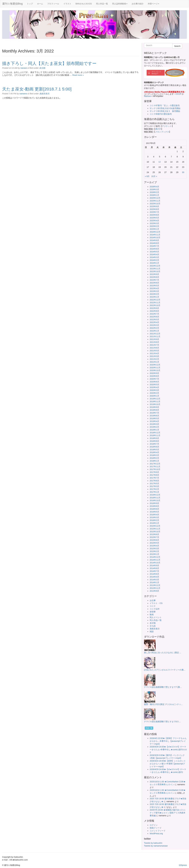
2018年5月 (154, 450)
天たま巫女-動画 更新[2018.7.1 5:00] (37, 89)
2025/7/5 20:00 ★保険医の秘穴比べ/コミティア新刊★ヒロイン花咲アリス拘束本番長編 (168, 813)
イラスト (67, 4)
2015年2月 (154, 551)
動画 (152, 615)
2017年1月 (154, 492)
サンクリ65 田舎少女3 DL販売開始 (165, 108)
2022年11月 (155, 303)
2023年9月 (154, 274)
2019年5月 (154, 418)
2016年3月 (154, 517)
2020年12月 (155, 365)
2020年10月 (155, 370)
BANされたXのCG (84, 4)
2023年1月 (154, 297)
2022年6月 (154, 317)
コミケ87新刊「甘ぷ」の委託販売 (165, 105)
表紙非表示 (44, 94)
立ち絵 (153, 626)
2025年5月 (154, 218)
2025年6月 (154, 215)
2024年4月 (154, 254)
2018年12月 (155, 433)
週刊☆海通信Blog (12, 4)
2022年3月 (154, 325)
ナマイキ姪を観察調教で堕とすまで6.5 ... (162, 722)
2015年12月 (155, 526)
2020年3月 (154, 390)
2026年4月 (154, 187)
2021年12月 (155, 334)
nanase (24, 68)
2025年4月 (154, 221)
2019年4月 (154, 421)
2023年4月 (154, 288)
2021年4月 (154, 353)
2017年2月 (154, 489)
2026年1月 (154, 195)
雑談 (152, 631)
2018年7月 (154, 444)
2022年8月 (154, 311)
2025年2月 (154, 226)
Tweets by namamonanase (156, 846)
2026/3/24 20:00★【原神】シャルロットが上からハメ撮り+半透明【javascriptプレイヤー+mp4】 (168, 764)
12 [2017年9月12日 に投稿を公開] (160, 162)
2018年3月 (154, 455)
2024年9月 (154, 240)
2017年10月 (155, 469)
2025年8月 (154, 209)
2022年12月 (155, 300)
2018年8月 (154, 441)
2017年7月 (154, 478)
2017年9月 (154, 472)
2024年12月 (155, 232)
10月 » (154, 176)
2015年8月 (154, 534)
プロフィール (53, 4)
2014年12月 (155, 557)
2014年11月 (155, 560)
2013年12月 (155, 585)
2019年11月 (155, 401)
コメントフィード (158, 831)
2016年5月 (154, 512)
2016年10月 (155, 500)
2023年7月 (154, 280)
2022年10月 (155, 305)
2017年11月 (155, 467)
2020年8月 (154, 376)
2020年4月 (154, 387)
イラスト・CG (156, 603)
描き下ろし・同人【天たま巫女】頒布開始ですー (49, 63)
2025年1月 (154, 229)
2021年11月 (155, 336)
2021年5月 (154, 351)
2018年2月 (154, 458)
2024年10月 (155, 237)
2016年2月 (154, 520)
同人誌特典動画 (120, 4)
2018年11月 (155, 435)
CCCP (178, 94)
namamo (23, 94)
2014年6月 (154, 574)
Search (177, 46)
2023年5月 (154, 286)
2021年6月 (154, 348)
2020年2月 (154, 393)
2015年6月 (154, 540)
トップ (30, 4)
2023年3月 (154, 291)
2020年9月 (154, 373)
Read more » (78, 75)
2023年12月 (155, 266)
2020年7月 (154, 379)
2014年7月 (154, 571)
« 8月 (147, 176)
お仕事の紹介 (138, 4)
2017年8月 (154, 475)
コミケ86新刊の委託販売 (161, 114)
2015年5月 (154, 543)
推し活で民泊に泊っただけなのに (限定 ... (163, 653)
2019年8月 (154, 410)
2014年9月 (154, 565)
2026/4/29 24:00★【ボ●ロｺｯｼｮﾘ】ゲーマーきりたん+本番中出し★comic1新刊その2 (168, 750)
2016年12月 (155, 495)
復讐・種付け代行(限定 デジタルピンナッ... (163, 704)
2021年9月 (154, 339)
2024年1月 (154, 263)
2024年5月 (154, 252)
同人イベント (156, 617)
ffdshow (148, 96)
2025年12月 (155, 198)
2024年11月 (155, 235)
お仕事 (153, 600)
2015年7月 (154, 537)
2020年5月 (154, 385)
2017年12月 (155, 464)
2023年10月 (155, 271)
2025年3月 (154, 223)
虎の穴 (158, 129)
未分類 (42, 68)
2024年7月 (154, 246)
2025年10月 (155, 204)
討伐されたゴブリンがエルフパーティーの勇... (165, 670)
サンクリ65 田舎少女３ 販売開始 (165, 111)
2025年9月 (154, 206)
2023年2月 (154, 294)
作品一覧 (149, 728)
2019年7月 (154, 413)
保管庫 (153, 612)
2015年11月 (155, 529)
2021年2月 (154, 359)
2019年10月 (155, 404)
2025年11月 (155, 201)
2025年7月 (154, 212)
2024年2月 (154, 260)
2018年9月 (154, 438)
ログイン (154, 825)
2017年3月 (154, 486)
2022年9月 (154, 308)
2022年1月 (154, 331)
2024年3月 (154, 257)
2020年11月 (155, 368)
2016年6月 (154, 509)
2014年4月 (154, 577)
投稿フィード (156, 828)
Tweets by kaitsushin (153, 843)
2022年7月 (154, 314)
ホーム (40, 4)
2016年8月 (154, 506)
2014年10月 (155, 563)
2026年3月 (154, 189)
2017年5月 (154, 483)
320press (183, 865)
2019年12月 (155, 399)
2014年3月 (154, 580)
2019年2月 (154, 427)
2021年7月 (154, 345)
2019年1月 (154, 430)
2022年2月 (154, 328)
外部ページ (153, 4)
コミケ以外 (155, 609)
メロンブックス (162, 132)
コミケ (153, 606)
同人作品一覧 (102, 4)
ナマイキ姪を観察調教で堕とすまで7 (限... (163, 687)
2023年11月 (155, 269)
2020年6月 (154, 382)
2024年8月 (154, 243)
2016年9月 (154, 503)
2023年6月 (154, 283)
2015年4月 (154, 546)
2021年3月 (154, 356)
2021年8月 (154, 342)
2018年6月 (154, 447)
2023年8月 (154, 277)
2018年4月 (154, 452)
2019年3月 (154, 424)
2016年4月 (154, 515)
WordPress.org (156, 834)
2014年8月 (154, 568)
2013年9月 (154, 591)
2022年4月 (154, 322)
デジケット (167, 126)
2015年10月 (155, 532)
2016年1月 (154, 523)
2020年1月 (154, 396)
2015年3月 (154, 549)
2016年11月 (155, 498)
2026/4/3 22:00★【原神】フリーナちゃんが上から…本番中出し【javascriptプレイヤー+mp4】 (168, 741)
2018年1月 (154, 461)
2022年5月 (154, 319)
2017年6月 (154, 481)
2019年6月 (154, 416)
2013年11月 (155, 588)
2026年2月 (154, 192)
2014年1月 (154, 582)
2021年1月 (154, 362)
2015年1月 (154, 554)
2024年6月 (154, 249)
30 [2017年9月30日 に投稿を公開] (183, 172)
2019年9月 (154, 407)
